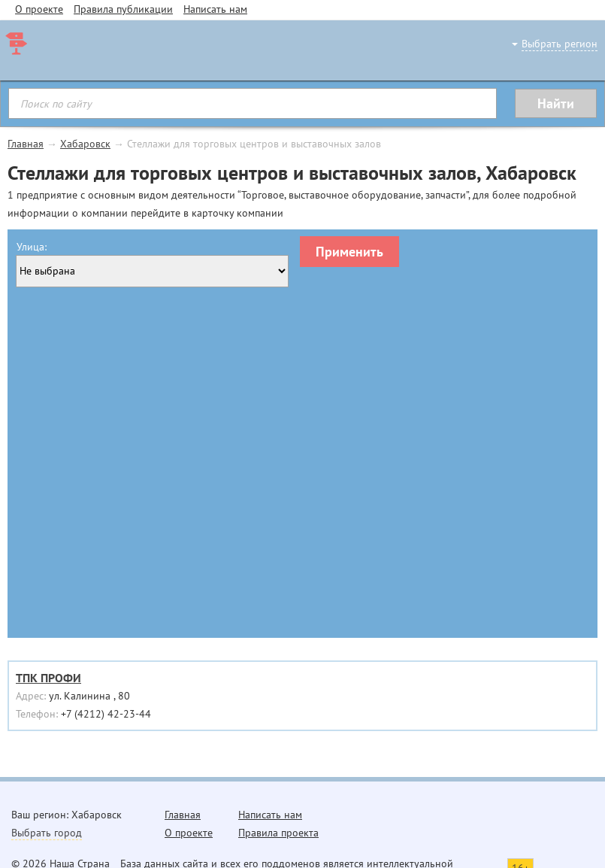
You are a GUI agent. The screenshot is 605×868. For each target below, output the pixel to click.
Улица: (32, 247)
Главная (26, 144)
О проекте (39, 9)
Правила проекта (278, 833)
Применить (349, 252)
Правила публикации (123, 9)
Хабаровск (85, 144)
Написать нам (215, 9)
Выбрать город (47, 833)
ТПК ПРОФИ (48, 678)
